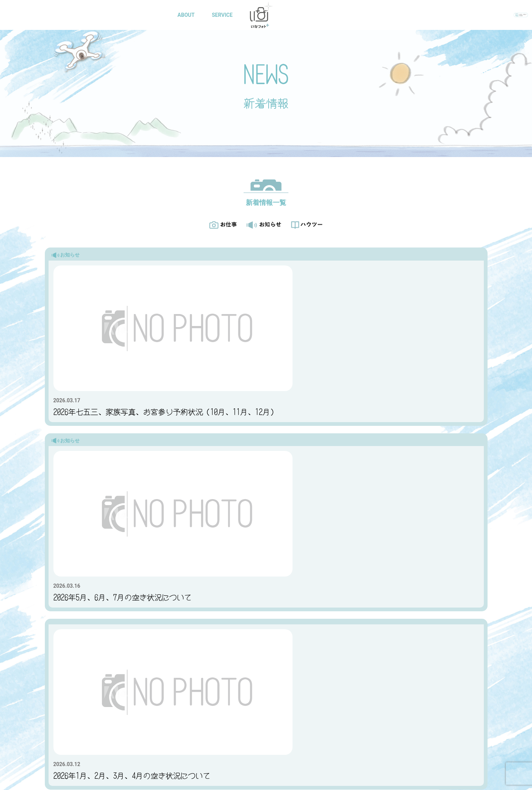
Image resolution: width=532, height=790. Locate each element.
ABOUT (188, 15)
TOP (154, 679)
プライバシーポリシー (154, 783)
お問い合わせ (190, 641)
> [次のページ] (297, 537)
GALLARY (302, 15)
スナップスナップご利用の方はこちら (326, 640)
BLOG (338, 15)
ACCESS (222, 679)
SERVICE (224, 15)
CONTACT (373, 15)
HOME (154, 15)
